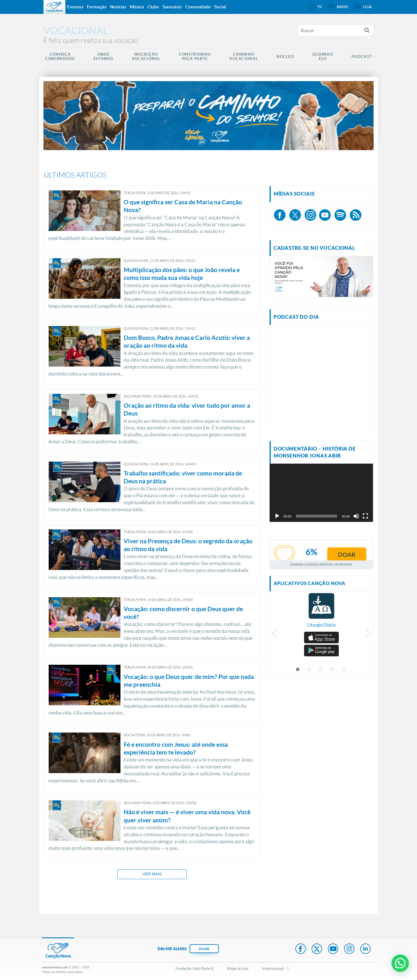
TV (320, 7)
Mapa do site (238, 968)
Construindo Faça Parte (195, 57)
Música (137, 7)
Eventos (75, 7)
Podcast (362, 57)
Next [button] (368, 635)
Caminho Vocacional (244, 57)
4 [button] (333, 670)
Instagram (349, 949)
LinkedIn (365, 949)
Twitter (317, 949)
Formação (97, 7)
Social (220, 7)
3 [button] (321, 670)
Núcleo (285, 57)
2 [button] (310, 670)
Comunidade (198, 7)
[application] (321, 493)
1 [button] (298, 670)
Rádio (343, 7)
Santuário (172, 7)
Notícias (118, 7)
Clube (153, 7)
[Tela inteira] (365, 516)
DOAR (204, 949)
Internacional (273, 969)
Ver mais (152, 874)
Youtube (333, 949)
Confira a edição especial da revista (321, 564)
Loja (367, 7)
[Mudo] (356, 516)
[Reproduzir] (277, 516)
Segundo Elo (323, 57)
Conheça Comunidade (60, 57)
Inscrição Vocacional (146, 57)
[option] (321, 613)
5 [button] (344, 670)
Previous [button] (275, 635)
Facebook (301, 949)
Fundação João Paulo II (194, 968)
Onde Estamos (103, 57)
